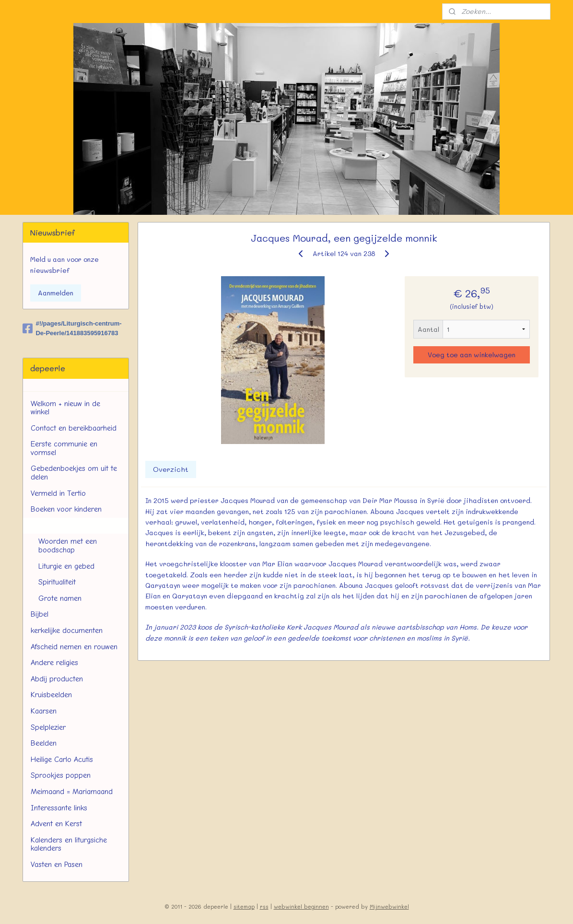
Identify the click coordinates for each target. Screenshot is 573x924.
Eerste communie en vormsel (64, 448)
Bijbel (40, 614)
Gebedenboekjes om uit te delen (74, 473)
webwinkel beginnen (301, 906)
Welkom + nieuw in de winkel (65, 408)
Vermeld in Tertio (58, 493)
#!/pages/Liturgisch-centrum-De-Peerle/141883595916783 (72, 328)
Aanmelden (56, 293)
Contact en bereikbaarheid (74, 428)
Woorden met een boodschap (68, 546)
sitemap (244, 906)
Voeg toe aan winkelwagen (472, 355)
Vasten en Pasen (57, 865)
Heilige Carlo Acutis (62, 760)
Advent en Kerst (56, 824)
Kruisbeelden (51, 695)
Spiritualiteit (57, 582)
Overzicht (171, 469)
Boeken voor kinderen (66, 509)
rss (264, 906)
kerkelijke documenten (67, 631)
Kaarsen (44, 711)
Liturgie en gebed (66, 566)
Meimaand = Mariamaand (72, 792)
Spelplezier (48, 727)
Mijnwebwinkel (389, 906)
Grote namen (60, 598)
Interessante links (59, 808)
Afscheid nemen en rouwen (74, 647)
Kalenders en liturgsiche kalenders (69, 844)
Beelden (44, 743)
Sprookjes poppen (61, 775)
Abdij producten (57, 679)
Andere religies (54, 663)
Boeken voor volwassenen (72, 526)
